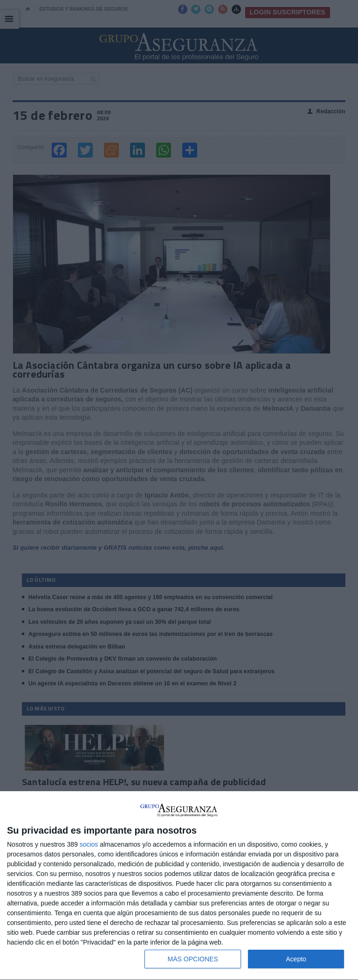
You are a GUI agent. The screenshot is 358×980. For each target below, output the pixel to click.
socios (89, 844)
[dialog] (179, 886)
